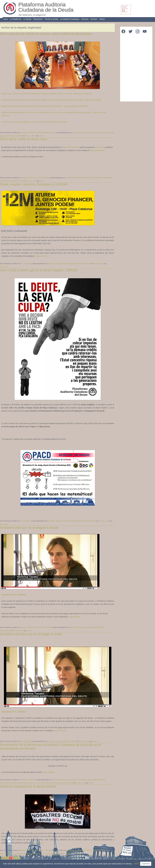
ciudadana (96, 850)
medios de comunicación (9, 181)
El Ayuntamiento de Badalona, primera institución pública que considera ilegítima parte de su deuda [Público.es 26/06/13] (51, 100)
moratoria (38, 783)
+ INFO (136, 864)
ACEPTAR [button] (146, 864)
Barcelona (85, 178)
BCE (89, 850)
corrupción (105, 850)
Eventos (94, 19)
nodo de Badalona (97, 150)
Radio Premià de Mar (71, 147)
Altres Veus (99, 147)
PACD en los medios (35, 178)
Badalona (77, 178)
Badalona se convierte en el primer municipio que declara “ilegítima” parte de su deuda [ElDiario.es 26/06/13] (46, 94)
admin (41, 136)
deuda (75, 133)
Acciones (24, 133)
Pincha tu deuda (51, 19)
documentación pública (9, 783)
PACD (22, 181)
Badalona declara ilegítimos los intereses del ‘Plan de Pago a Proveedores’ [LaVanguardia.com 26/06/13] (45, 106)
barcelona (4, 267)
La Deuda (27, 19)
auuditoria (70, 850)
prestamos (19, 136)
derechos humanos (7, 853)
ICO (80, 133)
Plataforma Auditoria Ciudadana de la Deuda (46, 7)
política (59, 783)
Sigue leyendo (42, 256)
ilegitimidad (86, 133)
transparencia (5, 630)
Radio (46, 178)
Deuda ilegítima (43, 133)
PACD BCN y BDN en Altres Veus (23, 139)
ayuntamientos (81, 850)
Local (94, 133)
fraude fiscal (26, 853)
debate (97, 780)
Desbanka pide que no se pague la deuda (29, 528)
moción (99, 133)
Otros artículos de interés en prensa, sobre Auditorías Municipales (46, 34)
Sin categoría (26, 264)
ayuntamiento (72, 780)
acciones (51, 264)
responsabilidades (53, 853)
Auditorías (32, 133)
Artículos (85, 19)
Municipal (107, 133)
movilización (86, 264)
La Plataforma (16, 19)
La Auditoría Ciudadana (70, 19)
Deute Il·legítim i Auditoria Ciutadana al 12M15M (34, 184)
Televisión (48, 627)
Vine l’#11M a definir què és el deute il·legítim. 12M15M (39, 270)
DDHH (90, 780)
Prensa (52, 133)
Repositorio (38, 19)
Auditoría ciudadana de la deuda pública (28, 786)
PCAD (53, 783)
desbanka (80, 627)
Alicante (55, 780)
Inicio (6, 19)
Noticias (24, 178)
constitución (83, 780)
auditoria (69, 178)
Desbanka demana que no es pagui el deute (31, 634)
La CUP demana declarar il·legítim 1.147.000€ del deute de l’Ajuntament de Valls (34, 122)
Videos (102, 19)
